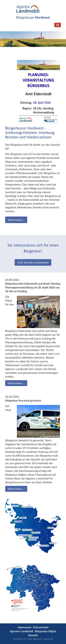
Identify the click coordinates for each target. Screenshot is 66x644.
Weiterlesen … (16, 383)
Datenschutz (41, 627)
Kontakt (33, 635)
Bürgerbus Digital (45, 631)
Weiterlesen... (16, 220)
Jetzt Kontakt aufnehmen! (33, 262)
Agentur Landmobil (21, 631)
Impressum (24, 627)
